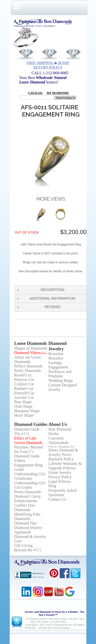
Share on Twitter (30, 281)
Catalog (35, 93)
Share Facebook (20, 281)
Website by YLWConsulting (54, 628)
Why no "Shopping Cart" (62, 446)
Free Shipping (40, 63)
